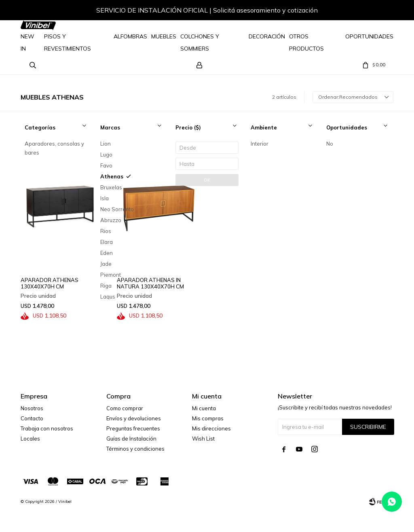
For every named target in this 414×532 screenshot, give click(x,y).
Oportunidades (369, 36)
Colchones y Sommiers (200, 42)
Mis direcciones (211, 428)
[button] (379, 11)
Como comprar (125, 408)
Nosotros (32, 408)
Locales (30, 439)
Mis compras (208, 418)
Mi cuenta (204, 408)
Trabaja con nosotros (47, 428)
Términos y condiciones (135, 449)
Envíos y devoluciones (134, 418)
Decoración (267, 36)
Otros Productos (306, 42)
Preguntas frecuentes (133, 428)
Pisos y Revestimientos (68, 42)
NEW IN (27, 42)
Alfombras (130, 36)
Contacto (32, 418)
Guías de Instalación (131, 439)
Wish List (203, 439)
